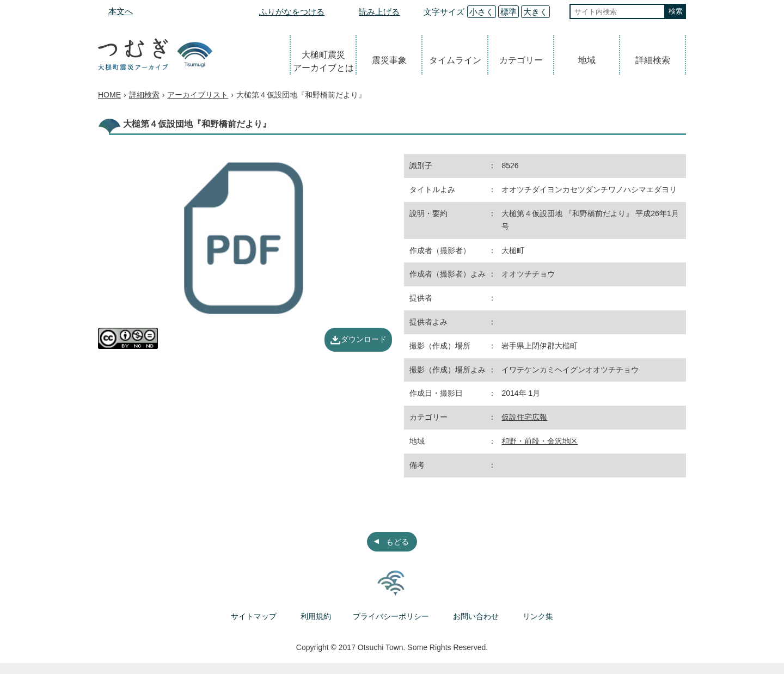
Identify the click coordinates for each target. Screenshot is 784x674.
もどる (397, 542)
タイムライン (455, 60)
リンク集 (538, 616)
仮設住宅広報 (524, 417)
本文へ (121, 11)
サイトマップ (254, 616)
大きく (535, 12)
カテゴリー (521, 60)
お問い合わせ (476, 616)
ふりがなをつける (292, 12)
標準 (509, 12)
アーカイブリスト (198, 95)
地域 (587, 60)
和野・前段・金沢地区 (540, 441)
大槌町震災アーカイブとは (323, 61)
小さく (482, 12)
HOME (109, 95)
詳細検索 (653, 60)
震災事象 (389, 60)
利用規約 (316, 616)
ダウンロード (364, 339)
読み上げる (379, 12)
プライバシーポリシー (391, 616)
